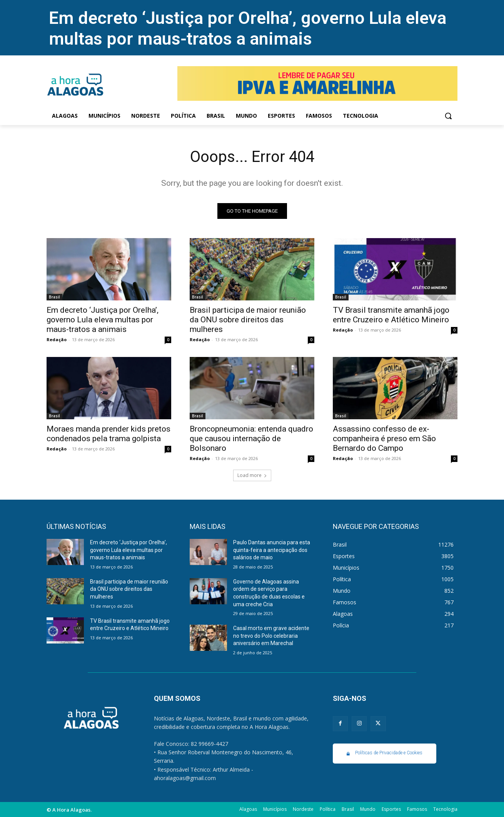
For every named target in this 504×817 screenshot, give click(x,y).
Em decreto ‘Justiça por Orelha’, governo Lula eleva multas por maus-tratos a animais (248, 28)
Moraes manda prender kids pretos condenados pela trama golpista (108, 434)
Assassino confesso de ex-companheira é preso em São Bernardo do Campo (384, 439)
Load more (252, 475)
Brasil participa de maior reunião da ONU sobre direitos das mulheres (248, 320)
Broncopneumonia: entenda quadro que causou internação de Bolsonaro (251, 439)
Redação (57, 339)
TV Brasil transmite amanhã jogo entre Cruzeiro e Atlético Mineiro (391, 315)
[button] (448, 116)
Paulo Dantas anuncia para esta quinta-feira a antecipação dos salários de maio (272, 550)
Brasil (54, 297)
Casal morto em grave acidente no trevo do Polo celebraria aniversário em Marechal (271, 636)
